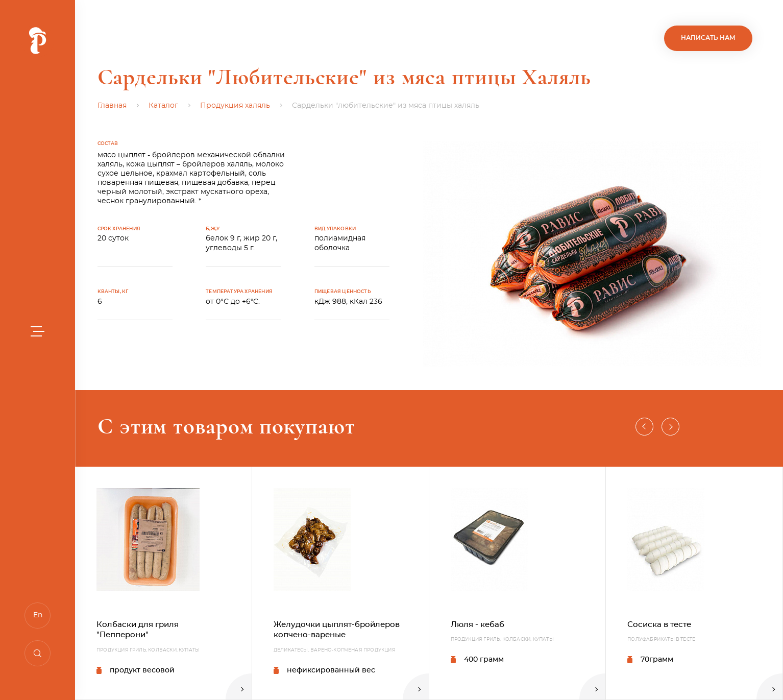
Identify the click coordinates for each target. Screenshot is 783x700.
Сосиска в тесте (659, 625)
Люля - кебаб (478, 625)
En (38, 615)
